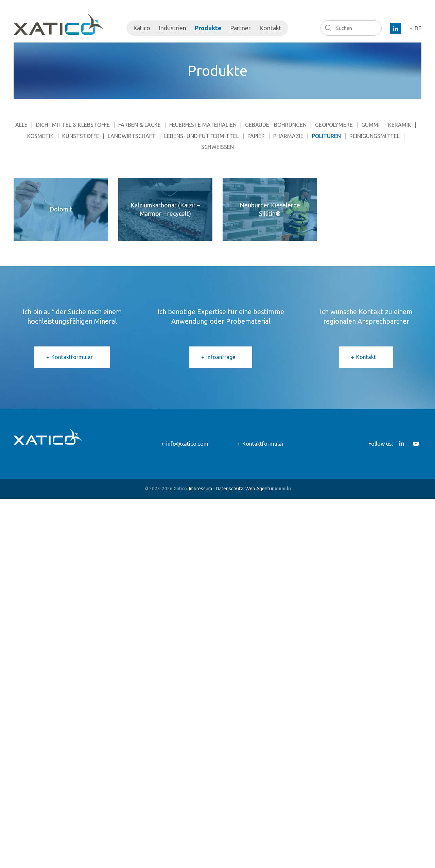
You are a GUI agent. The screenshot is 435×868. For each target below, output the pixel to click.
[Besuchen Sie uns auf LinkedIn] (396, 28)
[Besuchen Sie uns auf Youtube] (416, 444)
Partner (240, 28)
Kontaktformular (72, 357)
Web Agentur (259, 489)
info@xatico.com (187, 444)
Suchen (328, 28)
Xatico (142, 28)
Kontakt (270, 28)
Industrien (172, 28)
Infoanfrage (221, 357)
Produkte (208, 28)
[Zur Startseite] (58, 24)
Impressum (201, 489)
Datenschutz (230, 489)
